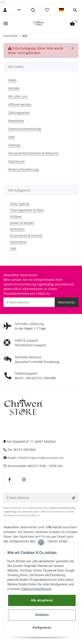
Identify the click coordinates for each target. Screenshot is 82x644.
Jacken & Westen (22, 223)
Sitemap (14, 145)
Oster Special (20, 204)
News (12, 80)
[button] (19, 10)
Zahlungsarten (19, 113)
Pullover (16, 216)
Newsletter (16, 121)
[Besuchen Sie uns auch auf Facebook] (10, 480)
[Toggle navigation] (6, 23)
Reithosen (17, 229)
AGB (11, 137)
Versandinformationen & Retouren (34, 153)
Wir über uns (18, 96)
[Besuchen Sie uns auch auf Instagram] (24, 480)
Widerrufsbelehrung (23, 169)
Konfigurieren (42, 628)
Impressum (17, 161)
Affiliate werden (20, 104)
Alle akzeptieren (42, 600)
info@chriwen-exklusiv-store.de (40, 458)
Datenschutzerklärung (25, 129)
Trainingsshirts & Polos (27, 210)
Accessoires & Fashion (26, 235)
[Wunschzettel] (47, 10)
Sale (13, 248)
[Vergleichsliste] (33, 10)
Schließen (42, 615)
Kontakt (14, 88)
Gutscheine (18, 242)
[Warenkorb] (72, 23)
